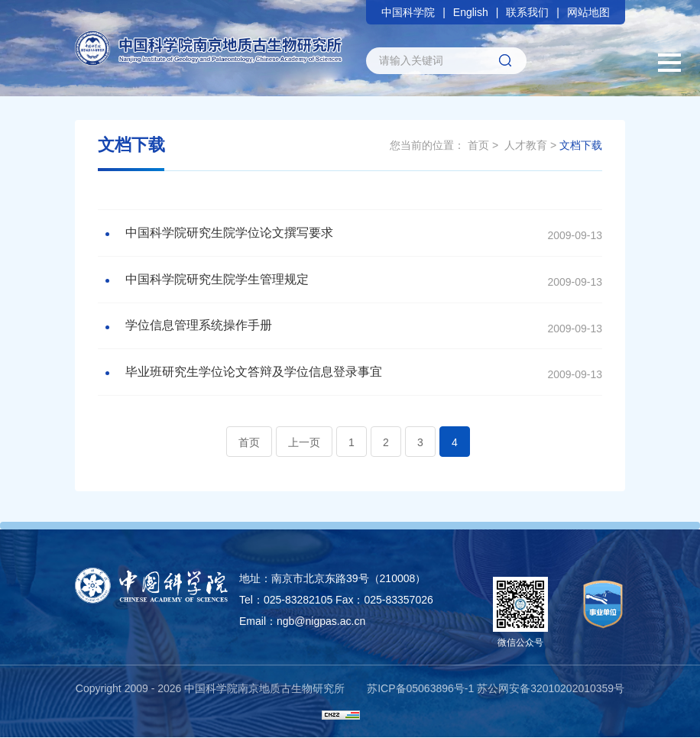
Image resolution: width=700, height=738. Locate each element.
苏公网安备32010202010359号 (551, 689)
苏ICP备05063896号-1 (420, 689)
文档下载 (581, 145)
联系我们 (527, 12)
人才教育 (526, 145)
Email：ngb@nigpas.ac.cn (302, 622)
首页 (478, 145)
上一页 (304, 443)
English (471, 12)
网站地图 (588, 12)
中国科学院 (408, 12)
